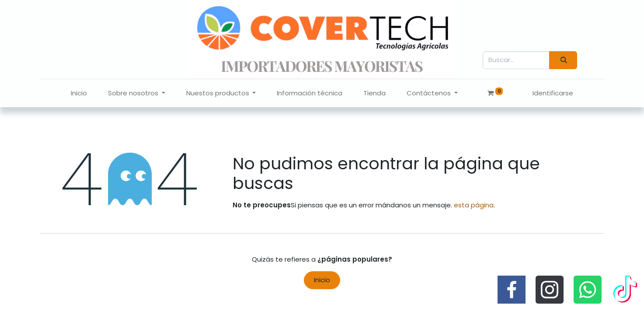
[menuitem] (79, 93)
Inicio (322, 280)
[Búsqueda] (563, 60)
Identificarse (553, 93)
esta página (474, 205)
